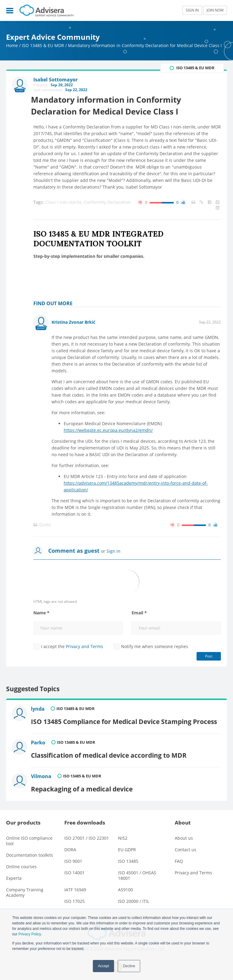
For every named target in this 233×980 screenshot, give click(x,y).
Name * (41, 613)
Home (12, 45)
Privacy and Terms (84, 647)
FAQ (179, 856)
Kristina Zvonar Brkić (73, 322)
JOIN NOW (215, 10)
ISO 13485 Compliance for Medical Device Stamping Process (125, 720)
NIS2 (123, 833)
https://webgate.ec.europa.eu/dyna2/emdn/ (108, 430)
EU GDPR (127, 845)
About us (184, 833)
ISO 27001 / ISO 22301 (87, 833)
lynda (39, 709)
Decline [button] (129, 966)
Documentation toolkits (30, 850)
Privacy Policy (30, 934)
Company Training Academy (25, 888)
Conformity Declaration (107, 202)
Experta (14, 873)
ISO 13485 (128, 856)
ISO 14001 (74, 868)
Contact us (186, 845)
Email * (139, 613)
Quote (42, 525)
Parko (39, 741)
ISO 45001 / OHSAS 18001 (137, 871)
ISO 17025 (74, 896)
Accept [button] (104, 966)
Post (209, 656)
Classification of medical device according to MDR (110, 752)
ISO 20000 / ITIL (134, 896)
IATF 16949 (75, 885)
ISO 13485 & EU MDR (43, 45)
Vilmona (42, 773)
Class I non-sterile (64, 202)
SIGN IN (192, 10)
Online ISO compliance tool (29, 836)
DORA (70, 845)
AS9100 (125, 885)
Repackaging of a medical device (83, 784)
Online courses (21, 862)
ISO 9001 (73, 856)
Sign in (113, 551)
